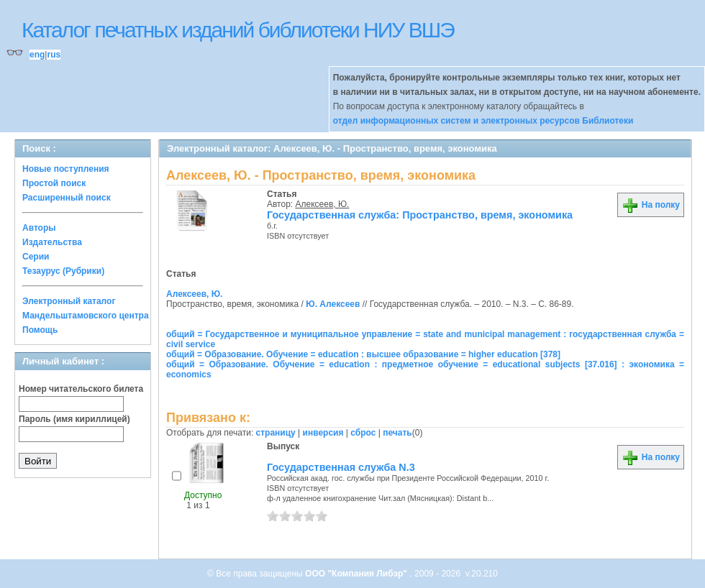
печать (397, 433)
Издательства (52, 242)
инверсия (323, 433)
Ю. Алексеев (333, 304)
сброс (363, 433)
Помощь (40, 330)
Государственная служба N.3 (341, 467)
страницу (276, 433)
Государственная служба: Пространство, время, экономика (420, 215)
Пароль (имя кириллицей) (74, 419)
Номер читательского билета (81, 389)
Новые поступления (66, 169)
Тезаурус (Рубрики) (63, 271)
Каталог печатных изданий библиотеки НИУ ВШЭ (238, 30)
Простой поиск (54, 183)
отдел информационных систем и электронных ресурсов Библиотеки (483, 121)
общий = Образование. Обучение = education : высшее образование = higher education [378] (363, 354)
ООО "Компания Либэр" (357, 574)
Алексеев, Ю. (323, 204)
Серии (36, 257)
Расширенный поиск (67, 198)
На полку (651, 205)
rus (54, 55)
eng (37, 55)
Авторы (39, 228)
